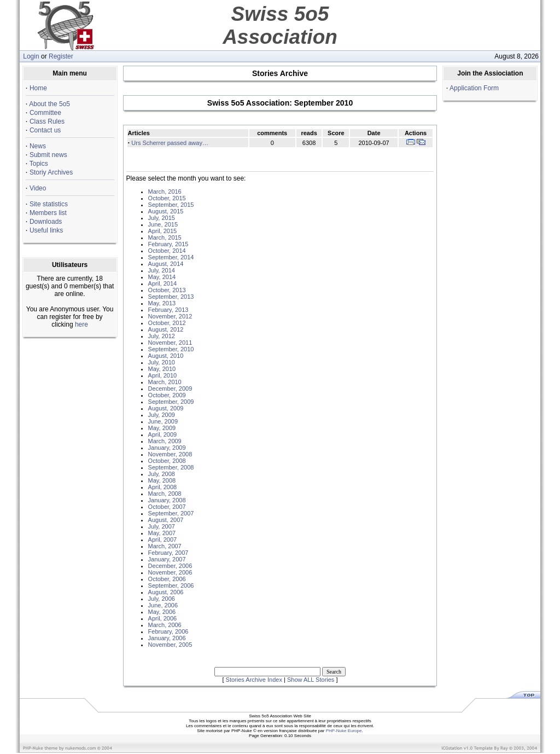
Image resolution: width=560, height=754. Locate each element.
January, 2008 (167, 500)
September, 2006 (171, 585)
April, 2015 (163, 231)
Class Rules (47, 121)
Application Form (474, 88)
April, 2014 (163, 283)
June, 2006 (163, 605)
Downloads (46, 222)
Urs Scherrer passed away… (170, 143)
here (81, 324)
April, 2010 (163, 375)
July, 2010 (162, 362)
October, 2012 (167, 323)
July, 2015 (162, 218)
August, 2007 (166, 520)
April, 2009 (163, 434)
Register (61, 56)
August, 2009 (166, 408)
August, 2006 (166, 592)
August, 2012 (166, 329)
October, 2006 (167, 579)
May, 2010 (162, 369)
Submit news (48, 155)
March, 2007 (165, 546)
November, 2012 (170, 316)
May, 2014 (162, 277)
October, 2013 (167, 290)
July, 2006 (162, 599)
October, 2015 (167, 198)
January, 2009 (167, 448)
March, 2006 (165, 625)
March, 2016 (165, 192)
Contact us (45, 130)
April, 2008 (163, 487)
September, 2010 (171, 349)
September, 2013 (171, 297)
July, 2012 (162, 336)
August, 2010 (166, 356)
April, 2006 (163, 618)
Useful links (46, 230)
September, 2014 (171, 257)
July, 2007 (162, 526)
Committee (45, 113)
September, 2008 (171, 467)
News (38, 146)
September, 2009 (171, 402)
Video (38, 188)
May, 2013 (162, 303)
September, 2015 (171, 205)
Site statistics (49, 204)
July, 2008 (162, 474)
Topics (39, 164)
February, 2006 (168, 631)
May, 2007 (162, 533)
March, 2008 (165, 494)
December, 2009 (170, 388)
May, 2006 (162, 612)
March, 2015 (165, 237)
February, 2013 (168, 310)
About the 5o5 (49, 104)
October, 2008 (167, 461)
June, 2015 (163, 224)
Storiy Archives (51, 172)
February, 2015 (168, 244)
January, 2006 (167, 638)
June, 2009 (163, 421)
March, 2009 (165, 441)
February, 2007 (168, 553)
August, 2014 (166, 264)
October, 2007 (167, 507)
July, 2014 (162, 270)
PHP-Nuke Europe (344, 731)
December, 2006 (170, 566)
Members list (48, 213)
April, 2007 (163, 540)
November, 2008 (170, 454)
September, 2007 (171, 513)
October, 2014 (167, 251)
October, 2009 (167, 395)
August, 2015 (166, 211)
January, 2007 (167, 559)
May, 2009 (162, 428)
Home (38, 88)
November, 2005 (170, 645)
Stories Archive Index (254, 680)
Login (31, 56)
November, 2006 (170, 572)
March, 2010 (165, 382)
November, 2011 (170, 343)
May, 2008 (162, 480)
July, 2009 (162, 415)
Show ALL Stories (311, 680)
